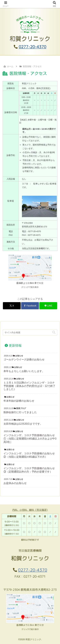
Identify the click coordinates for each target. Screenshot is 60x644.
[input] (30, 332)
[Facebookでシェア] (30, 306)
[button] (54, 332)
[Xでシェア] (12, 306)
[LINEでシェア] (48, 306)
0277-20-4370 (32, 47)
